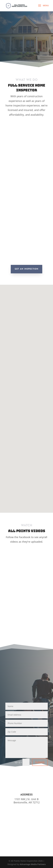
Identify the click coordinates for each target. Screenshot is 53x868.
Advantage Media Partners (33, 864)
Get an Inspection (26, 269)
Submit (40, 762)
